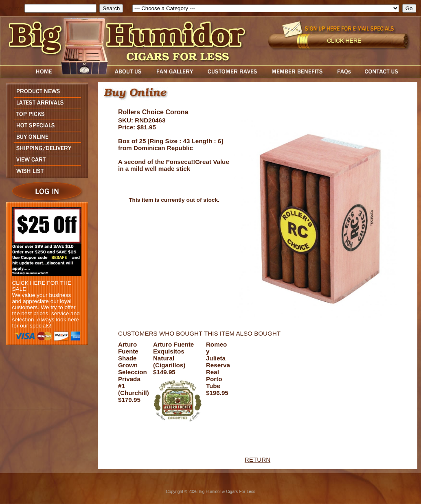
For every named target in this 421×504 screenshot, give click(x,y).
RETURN (258, 459)
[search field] (60, 8)
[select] (266, 8)
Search (14, 8)
